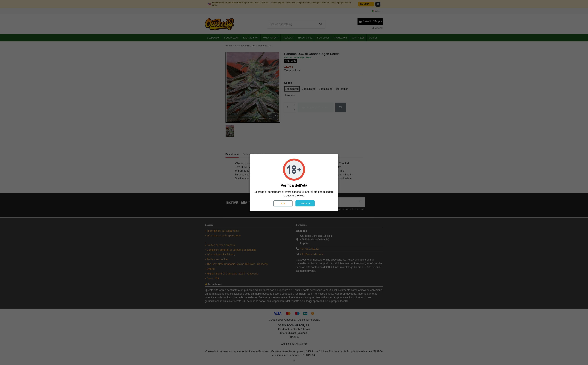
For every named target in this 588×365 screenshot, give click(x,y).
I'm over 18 (305, 203)
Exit (283, 203)
